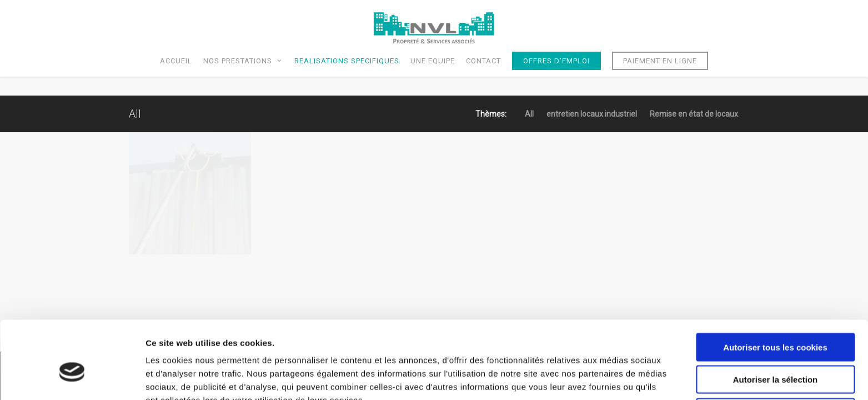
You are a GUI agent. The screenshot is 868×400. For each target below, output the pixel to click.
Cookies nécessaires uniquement (775, 354)
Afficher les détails (612, 378)
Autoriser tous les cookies (775, 289)
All (529, 114)
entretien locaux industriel (592, 114)
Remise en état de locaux (694, 114)
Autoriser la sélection (776, 322)
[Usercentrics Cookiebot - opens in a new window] (72, 378)
